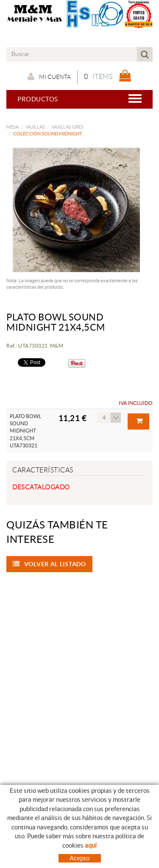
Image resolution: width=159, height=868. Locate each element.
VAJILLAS (35, 127)
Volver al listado (49, 564)
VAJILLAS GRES (68, 127)
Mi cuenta (49, 76)
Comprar (139, 421)
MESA (13, 127)
